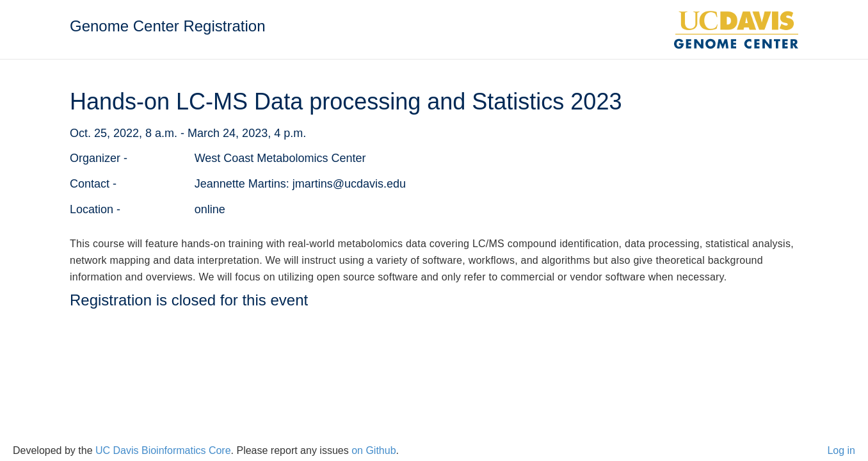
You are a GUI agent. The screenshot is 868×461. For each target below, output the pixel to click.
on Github (374, 450)
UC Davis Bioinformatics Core (163, 450)
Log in (841, 450)
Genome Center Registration (167, 26)
